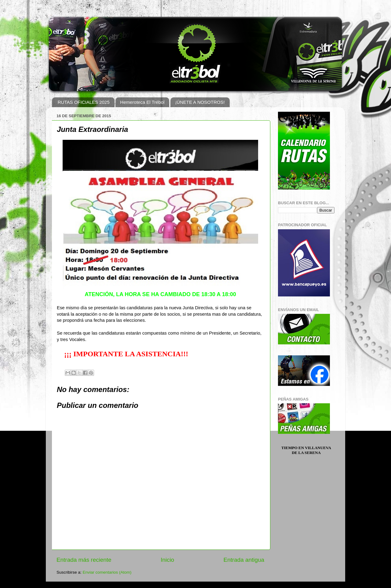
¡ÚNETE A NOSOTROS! (200, 102)
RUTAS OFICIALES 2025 (84, 102)
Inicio (167, 560)
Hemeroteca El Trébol (142, 102)
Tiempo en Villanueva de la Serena (306, 450)
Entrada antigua (244, 560)
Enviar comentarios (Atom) (107, 572)
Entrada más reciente (84, 560)
